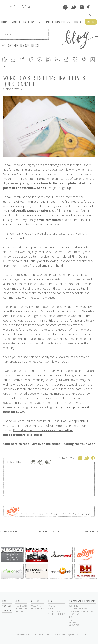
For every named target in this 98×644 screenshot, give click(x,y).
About (16, 22)
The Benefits (21, 608)
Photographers (58, 22)
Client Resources (56, 614)
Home (5, 22)
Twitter (74, 7)
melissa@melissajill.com (74, 634)
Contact (79, 22)
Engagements (38, 608)
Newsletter (74, 617)
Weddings (36, 606)
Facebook (65, 7)
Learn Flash (74, 614)
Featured (20, 611)
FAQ (70, 620)
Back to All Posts (49, 531)
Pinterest (89, 7)
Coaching (73, 606)
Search (8, 35)
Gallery (29, 22)
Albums (51, 608)
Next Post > (91, 531)
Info (41, 22)
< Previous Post (9, 531)
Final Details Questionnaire (28, 211)
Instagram (82, 7)
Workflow (74, 625)
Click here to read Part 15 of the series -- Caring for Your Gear (49, 444)
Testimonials (54, 611)
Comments (14, 462)
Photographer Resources (82, 601)
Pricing (52, 606)
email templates (49, 220)
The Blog (7, 610)
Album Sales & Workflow (81, 611)
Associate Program (78, 608)
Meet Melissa (21, 606)
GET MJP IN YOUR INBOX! (23, 45)
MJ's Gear (73, 622)
